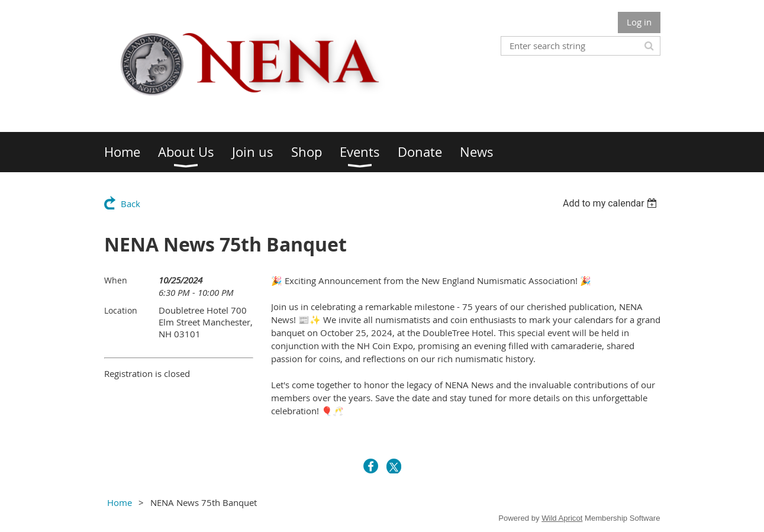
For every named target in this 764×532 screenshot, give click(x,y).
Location (121, 310)
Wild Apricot (562, 518)
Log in (639, 22)
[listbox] (612, 203)
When (116, 280)
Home (120, 502)
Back (130, 204)
